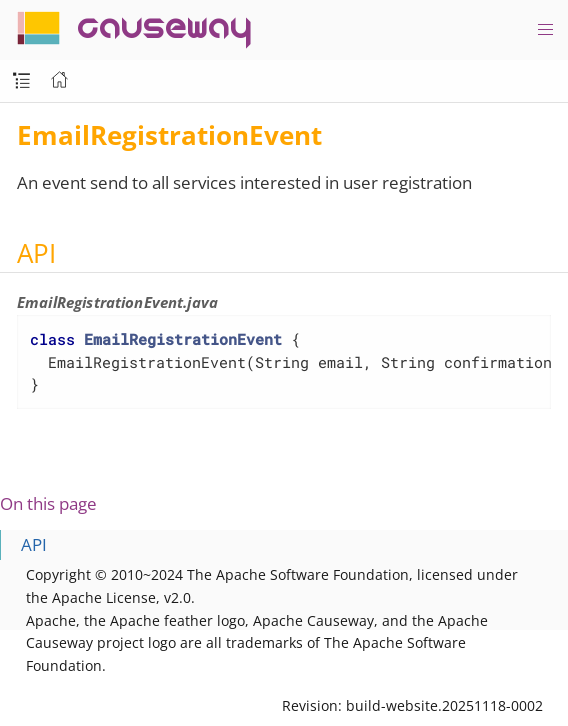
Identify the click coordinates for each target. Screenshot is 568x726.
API (34, 544)
